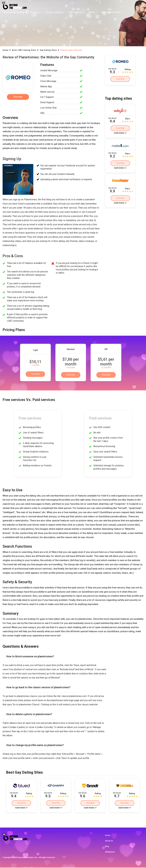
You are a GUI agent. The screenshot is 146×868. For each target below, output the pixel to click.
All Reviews (110, 852)
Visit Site (120, 79)
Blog (107, 847)
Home (108, 836)
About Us (109, 841)
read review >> (120, 133)
